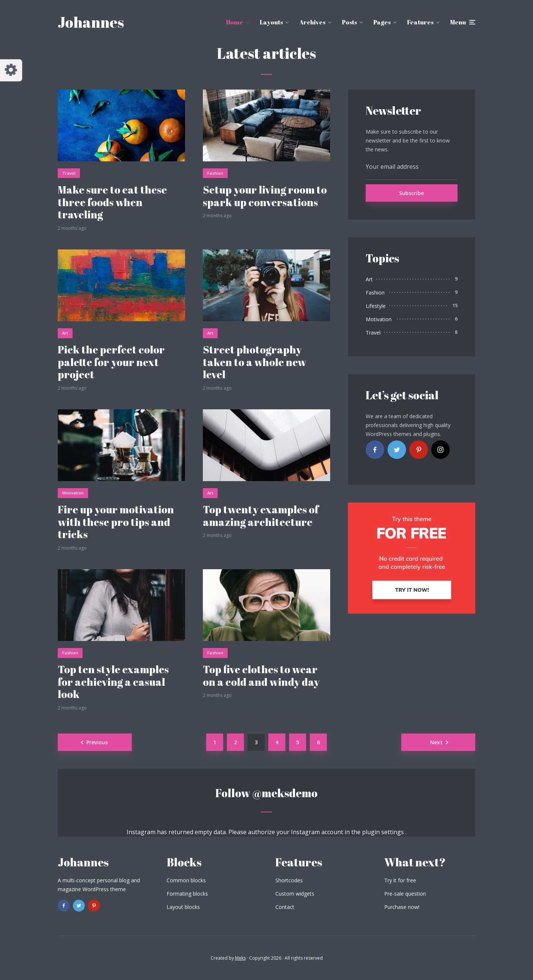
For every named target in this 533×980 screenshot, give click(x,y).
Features (420, 22)
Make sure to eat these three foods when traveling (112, 202)
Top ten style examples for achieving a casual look (113, 682)
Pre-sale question (405, 894)
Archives (312, 22)
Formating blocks (187, 894)
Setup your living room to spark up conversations (265, 196)
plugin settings (384, 832)
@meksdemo (285, 793)
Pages (382, 22)
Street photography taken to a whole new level (254, 362)
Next (436, 742)
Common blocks (186, 880)
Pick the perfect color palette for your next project (111, 362)
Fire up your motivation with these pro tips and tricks (116, 522)
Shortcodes (289, 880)
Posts (349, 22)
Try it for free (400, 880)
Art (65, 333)
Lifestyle (376, 306)
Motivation (73, 493)
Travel (69, 173)
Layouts (271, 22)
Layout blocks (183, 907)
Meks (240, 958)
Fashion (215, 173)
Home (235, 22)
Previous (97, 742)
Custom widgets (295, 894)
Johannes (91, 22)
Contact (285, 907)
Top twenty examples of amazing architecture (261, 516)
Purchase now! (402, 907)
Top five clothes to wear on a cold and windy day (261, 676)
